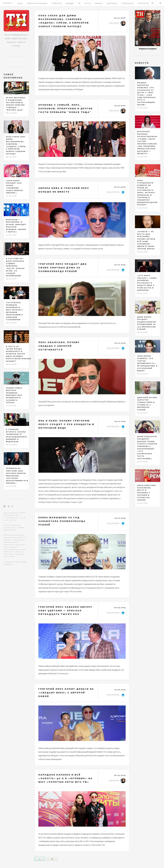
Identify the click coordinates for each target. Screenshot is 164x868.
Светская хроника (37, 3)
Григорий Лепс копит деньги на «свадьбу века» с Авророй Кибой (66, 693)
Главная (7, 3)
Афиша (99, 3)
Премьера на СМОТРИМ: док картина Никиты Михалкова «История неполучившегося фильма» (17, 476)
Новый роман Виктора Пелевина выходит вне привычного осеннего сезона (14, 395)
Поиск (153, 3)
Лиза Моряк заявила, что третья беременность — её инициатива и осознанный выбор (147, 363)
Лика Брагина (114, 23)
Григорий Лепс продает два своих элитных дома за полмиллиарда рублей (63, 268)
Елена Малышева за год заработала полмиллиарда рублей (62, 521)
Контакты (143, 3)
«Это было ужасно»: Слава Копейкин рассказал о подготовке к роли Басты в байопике (147, 283)
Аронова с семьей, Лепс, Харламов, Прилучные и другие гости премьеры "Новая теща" (66, 108)
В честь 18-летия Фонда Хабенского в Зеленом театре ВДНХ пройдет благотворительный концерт (19, 354)
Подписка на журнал (148, 49)
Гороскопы (128, 3)
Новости (57, 3)
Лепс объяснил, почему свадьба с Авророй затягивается (59, 346)
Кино (20, 3)
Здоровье (112, 3)
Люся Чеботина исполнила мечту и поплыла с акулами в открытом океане (147, 493)
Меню (160, 3)
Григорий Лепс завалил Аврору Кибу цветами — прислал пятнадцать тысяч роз (65, 611)
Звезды (70, 3)
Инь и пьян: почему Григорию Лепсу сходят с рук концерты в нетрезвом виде (66, 424)
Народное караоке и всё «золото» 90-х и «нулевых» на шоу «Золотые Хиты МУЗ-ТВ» (65, 778)
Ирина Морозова (113, 192)
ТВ (79, 3)
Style (88, 3)
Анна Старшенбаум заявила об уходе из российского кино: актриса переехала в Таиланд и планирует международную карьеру (147, 193)
